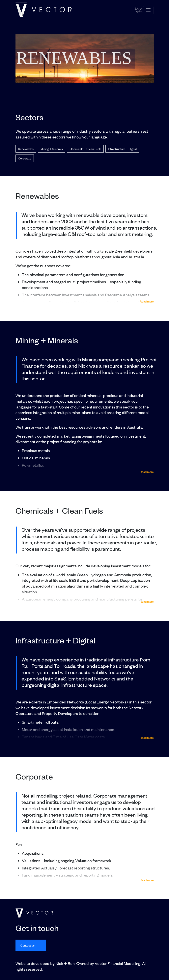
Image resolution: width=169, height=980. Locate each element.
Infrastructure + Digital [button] (122, 149)
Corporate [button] (25, 158)
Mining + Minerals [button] (52, 149)
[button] (31, 945)
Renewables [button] (26, 149)
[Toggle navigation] (148, 10)
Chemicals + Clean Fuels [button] (85, 149)
